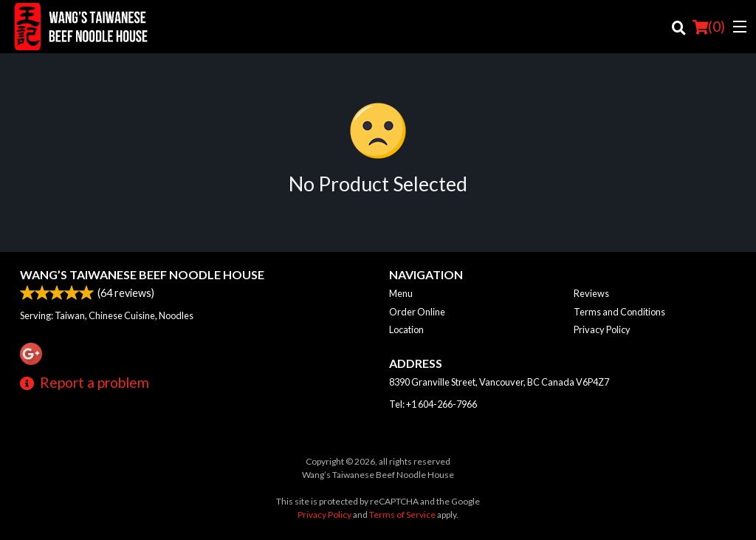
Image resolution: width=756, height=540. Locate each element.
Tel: (433, 404)
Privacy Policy (602, 329)
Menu (401, 293)
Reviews (591, 293)
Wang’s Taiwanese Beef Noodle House (142, 274)
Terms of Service (402, 515)
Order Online (417, 312)
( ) (709, 27)
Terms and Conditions (619, 312)
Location (406, 329)
